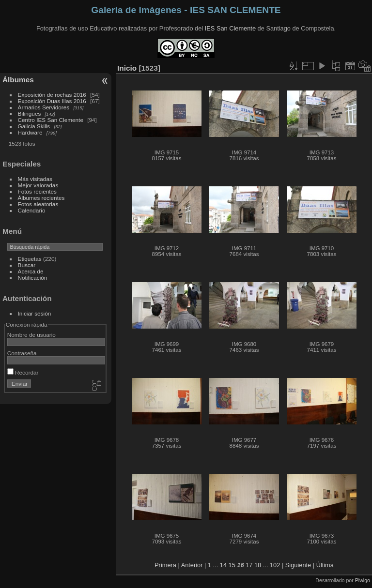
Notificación (33, 278)
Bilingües (30, 113)
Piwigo (363, 580)
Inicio (127, 68)
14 (223, 565)
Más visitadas (35, 179)
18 (258, 565)
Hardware (30, 132)
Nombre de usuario (31, 335)
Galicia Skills (34, 126)
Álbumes (18, 80)
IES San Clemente (230, 28)
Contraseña (22, 353)
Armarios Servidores (44, 107)
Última (325, 565)
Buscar (27, 265)
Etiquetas (30, 259)
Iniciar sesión (35, 313)
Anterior (192, 565)
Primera (165, 565)
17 (249, 565)
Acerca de (31, 271)
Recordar (23, 372)
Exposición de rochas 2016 (52, 95)
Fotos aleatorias (38, 204)
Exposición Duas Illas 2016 (52, 101)
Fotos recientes (37, 191)
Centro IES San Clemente (51, 120)
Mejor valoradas (38, 185)
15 (232, 565)
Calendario (32, 210)
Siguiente (298, 565)
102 (275, 565)
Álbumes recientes (41, 198)
